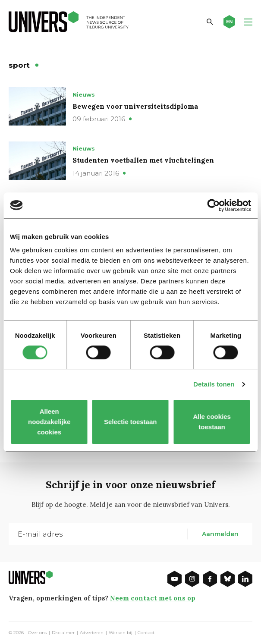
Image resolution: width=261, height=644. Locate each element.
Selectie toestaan (130, 422)
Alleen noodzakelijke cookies (49, 422)
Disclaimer (63, 633)
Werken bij (121, 633)
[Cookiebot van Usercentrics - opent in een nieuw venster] (213, 205)
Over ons (37, 633)
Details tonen (214, 384)
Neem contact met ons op (153, 598)
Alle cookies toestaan (212, 422)
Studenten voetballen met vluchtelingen (143, 160)
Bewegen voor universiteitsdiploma (135, 106)
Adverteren (92, 633)
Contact (146, 633)
